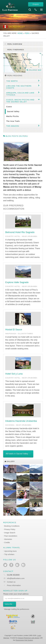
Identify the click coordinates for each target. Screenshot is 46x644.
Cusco (9, 107)
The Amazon (13, 126)
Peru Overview (13, 44)
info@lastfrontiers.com (14, 578)
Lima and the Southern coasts (19, 87)
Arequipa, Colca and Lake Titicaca (20, 94)
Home (20, 33)
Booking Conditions (12, 526)
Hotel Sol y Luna (14, 374)
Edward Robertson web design (29, 638)
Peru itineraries (15, 50)
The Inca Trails (13, 121)
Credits (7, 542)
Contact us (11, 582)
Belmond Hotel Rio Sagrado (20, 232)
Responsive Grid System (24, 640)
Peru (27, 33)
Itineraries (8, 539)
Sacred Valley (13, 111)
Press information (14, 585)
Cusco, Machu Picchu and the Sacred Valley (20, 101)
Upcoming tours (10, 551)
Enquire (36, 4)
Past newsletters (11, 536)
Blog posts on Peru (15, 136)
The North (12, 81)
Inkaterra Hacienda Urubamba (21, 421)
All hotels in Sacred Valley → (18, 454)
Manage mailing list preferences (17, 609)
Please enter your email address (16, 594)
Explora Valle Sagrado (17, 282)
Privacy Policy (10, 529)
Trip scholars (9, 554)
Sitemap (6, 638)
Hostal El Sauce (14, 329)
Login (39, 635)
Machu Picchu (13, 116)
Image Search (10, 533)
